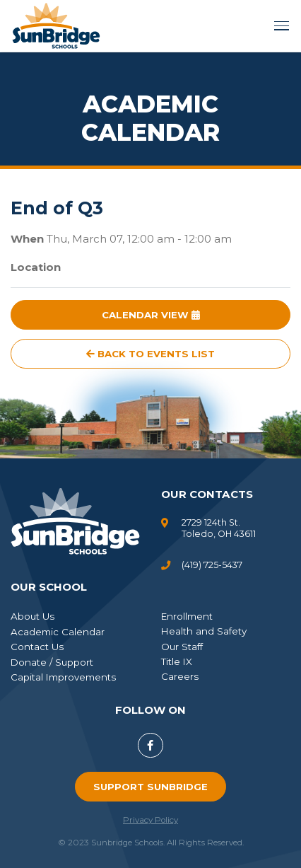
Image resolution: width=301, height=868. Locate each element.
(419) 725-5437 (212, 565)
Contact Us (37, 647)
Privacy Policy (150, 820)
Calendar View (151, 315)
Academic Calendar (58, 632)
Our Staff (182, 647)
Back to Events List (150, 354)
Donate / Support (52, 662)
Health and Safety (204, 631)
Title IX (177, 661)
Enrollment (187, 616)
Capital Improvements (63, 677)
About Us (33, 616)
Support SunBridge (150, 787)
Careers (180, 676)
